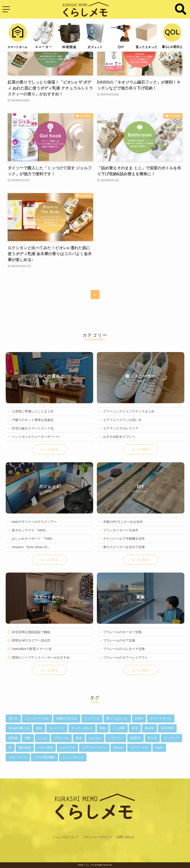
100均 (139, 718)
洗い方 (13, 718)
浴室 (39, 728)
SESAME (167, 728)
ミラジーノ (116, 738)
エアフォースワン (94, 748)
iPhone (118, 748)
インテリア (171, 738)
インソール (92, 718)
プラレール (62, 738)
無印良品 (25, 748)
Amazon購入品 (19, 728)
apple (159, 748)
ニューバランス (73, 757)
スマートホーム (161, 718)
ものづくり (67, 748)
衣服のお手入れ (67, 718)
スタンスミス (18, 757)
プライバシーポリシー (98, 837)
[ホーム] (95, 832)
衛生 (79, 738)
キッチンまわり (82, 728)
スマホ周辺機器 (45, 757)
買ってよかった (117, 718)
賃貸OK (136, 738)
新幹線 (13, 738)
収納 (103, 728)
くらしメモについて (65, 837)
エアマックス (139, 748)
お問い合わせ (125, 837)
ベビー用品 (45, 748)
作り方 (152, 738)
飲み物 (149, 728)
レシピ (42, 738)
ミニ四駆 (119, 728)
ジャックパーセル (37, 718)
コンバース (57, 728)
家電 (135, 728)
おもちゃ (95, 738)
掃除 (28, 738)
